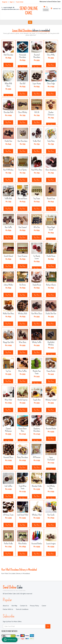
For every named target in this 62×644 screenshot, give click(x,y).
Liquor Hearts (37, 83)
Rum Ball (23, 83)
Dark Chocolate (8, 55)
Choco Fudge (51, 83)
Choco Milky (51, 55)
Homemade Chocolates (23, 56)
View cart (46, 10)
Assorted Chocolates (37, 56)
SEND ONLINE (29, 12)
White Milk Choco (8, 85)
